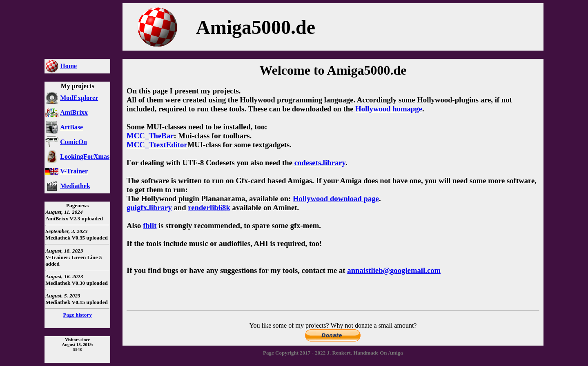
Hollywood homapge (389, 109)
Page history (77, 315)
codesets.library (320, 163)
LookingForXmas (85, 156)
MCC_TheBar (150, 136)
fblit (150, 225)
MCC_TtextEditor (157, 145)
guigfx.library (149, 207)
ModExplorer (79, 98)
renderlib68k (209, 207)
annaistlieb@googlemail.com (394, 270)
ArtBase (71, 127)
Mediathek (75, 186)
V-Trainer (74, 171)
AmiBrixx (74, 112)
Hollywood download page (336, 199)
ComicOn (73, 142)
